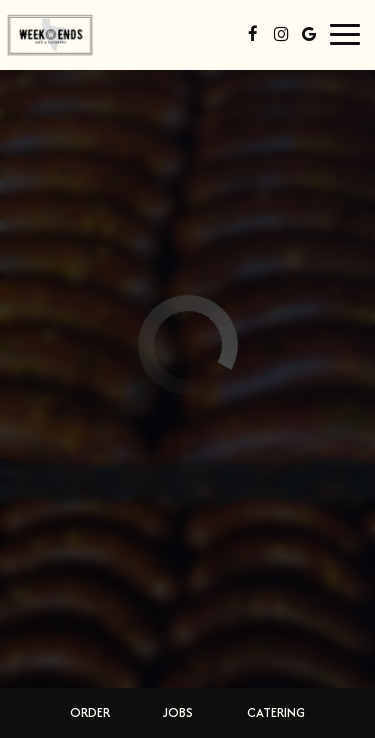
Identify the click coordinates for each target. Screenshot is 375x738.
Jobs (178, 712)
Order (90, 712)
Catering (276, 712)
